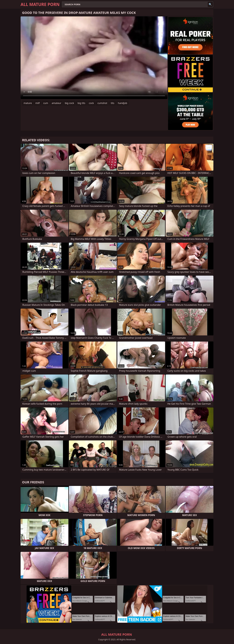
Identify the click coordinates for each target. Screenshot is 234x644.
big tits (81, 103)
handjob (123, 103)
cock (91, 103)
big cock (69, 103)
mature (28, 103)
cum (46, 103)
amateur (56, 103)
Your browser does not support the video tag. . (94, 58)
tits (112, 103)
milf (38, 103)
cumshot (102, 103)
